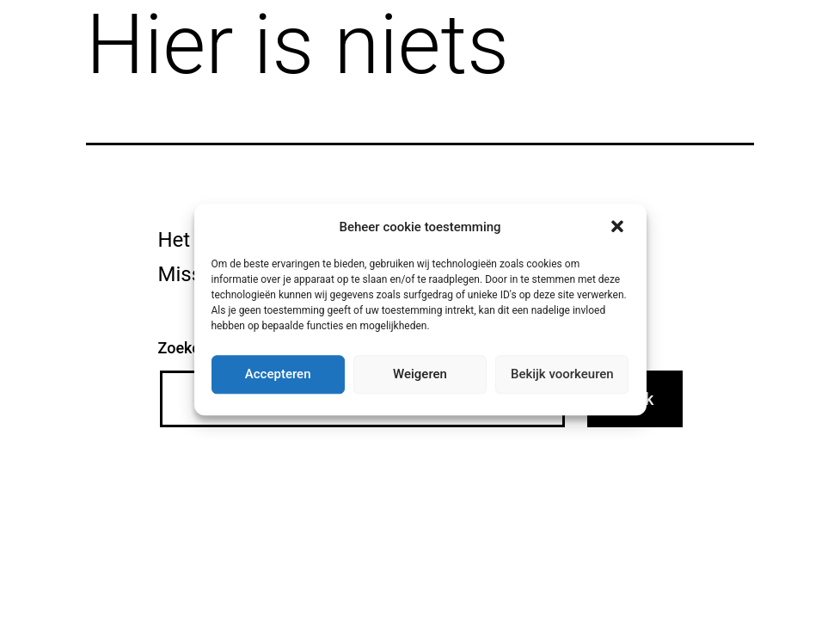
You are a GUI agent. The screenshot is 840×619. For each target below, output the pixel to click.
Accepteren (278, 374)
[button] (619, 228)
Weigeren (420, 374)
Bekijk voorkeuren (562, 374)
